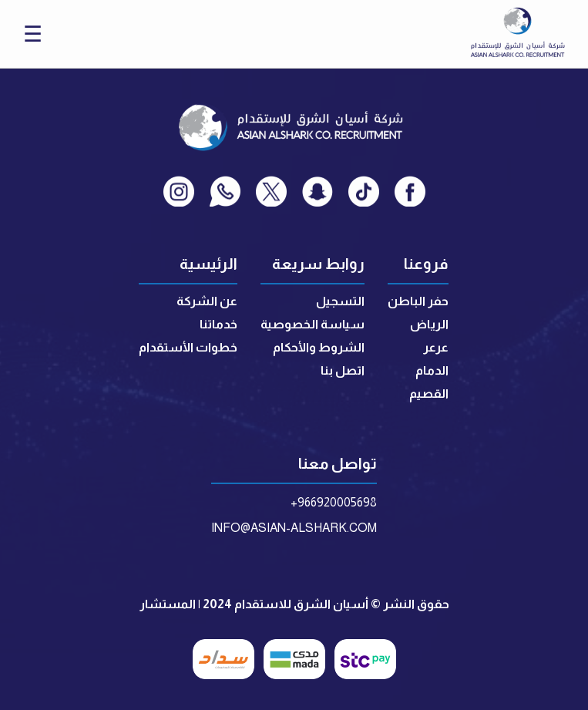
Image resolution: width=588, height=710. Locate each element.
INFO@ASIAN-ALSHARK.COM (294, 528)
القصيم (429, 394)
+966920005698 (334, 502)
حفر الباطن (418, 301)
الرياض (429, 324)
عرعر (436, 347)
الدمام (432, 370)
